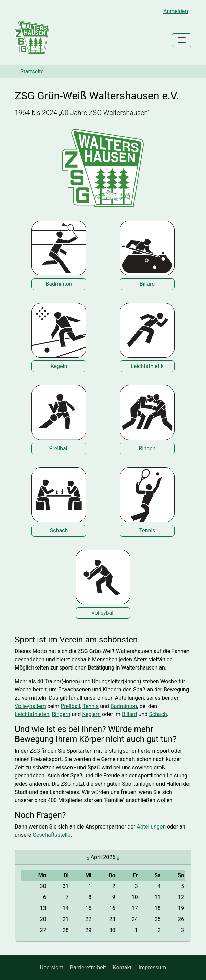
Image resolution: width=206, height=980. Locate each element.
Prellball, (71, 706)
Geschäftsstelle (51, 835)
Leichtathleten (32, 714)
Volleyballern (30, 706)
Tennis (91, 706)
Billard (130, 714)
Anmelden (176, 11)
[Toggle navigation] (182, 40)
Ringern (61, 714)
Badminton (124, 706)
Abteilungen (151, 827)
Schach (158, 714)
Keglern (91, 714)
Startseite (32, 71)
